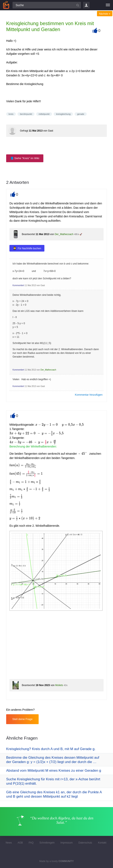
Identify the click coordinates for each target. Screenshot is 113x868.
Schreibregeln (47, 843)
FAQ (31, 843)
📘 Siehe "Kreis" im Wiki (25, 158)
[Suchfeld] (47, 5)
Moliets (59, 685)
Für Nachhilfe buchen (29, 248)
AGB (20, 843)
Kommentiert (18, 285)
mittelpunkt (44, 114)
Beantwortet (28, 234)
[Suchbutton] (78, 5)
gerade (81, 114)
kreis (11, 114)
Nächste (105, 14)
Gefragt (24, 131)
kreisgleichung (63, 114)
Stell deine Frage (22, 719)
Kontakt (102, 843)
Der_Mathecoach (64, 234)
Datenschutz (85, 843)
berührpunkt (26, 114)
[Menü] (108, 5)
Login (86, 5)
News (9, 843)
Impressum (66, 843)
